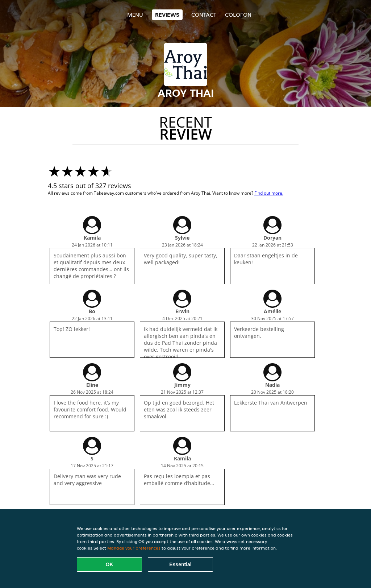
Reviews (167, 15)
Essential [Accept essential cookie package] (180, 564)
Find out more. (269, 193)
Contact (204, 15)
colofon (238, 15)
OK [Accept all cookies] (110, 564)
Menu (135, 15)
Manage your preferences (134, 548)
